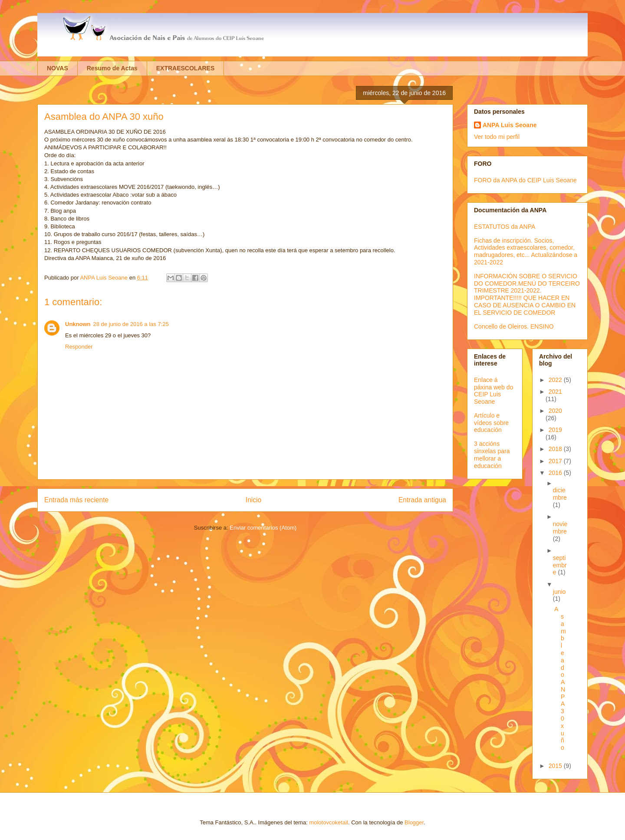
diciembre (560, 494)
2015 (556, 766)
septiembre (560, 565)
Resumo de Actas (112, 68)
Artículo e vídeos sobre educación (491, 423)
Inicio (253, 500)
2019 (555, 430)
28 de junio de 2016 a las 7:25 (131, 324)
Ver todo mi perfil (497, 137)
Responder (79, 347)
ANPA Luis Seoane (510, 125)
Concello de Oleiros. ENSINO (514, 326)
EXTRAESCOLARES (186, 68)
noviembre (560, 528)
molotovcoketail (329, 822)
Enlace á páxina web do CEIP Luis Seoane (493, 391)
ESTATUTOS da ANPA (505, 227)
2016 (556, 473)
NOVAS (58, 68)
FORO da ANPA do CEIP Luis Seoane (525, 180)
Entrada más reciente (76, 500)
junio (559, 592)
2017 (556, 461)
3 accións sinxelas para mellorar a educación (492, 455)
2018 (556, 449)
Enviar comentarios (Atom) (263, 528)
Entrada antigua (422, 500)
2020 (555, 411)
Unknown (78, 324)
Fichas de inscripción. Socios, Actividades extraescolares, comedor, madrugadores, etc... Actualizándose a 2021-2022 (526, 251)
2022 (556, 380)
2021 (555, 392)
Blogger (414, 822)
